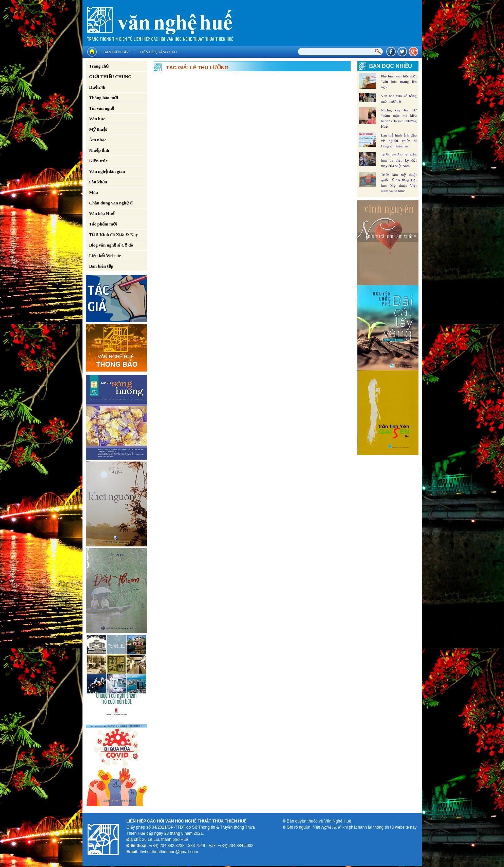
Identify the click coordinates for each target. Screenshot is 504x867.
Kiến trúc (98, 161)
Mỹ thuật (98, 129)
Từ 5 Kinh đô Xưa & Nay (114, 234)
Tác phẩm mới (103, 224)
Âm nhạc (98, 140)
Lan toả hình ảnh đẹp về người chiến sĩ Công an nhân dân (399, 141)
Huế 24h (97, 87)
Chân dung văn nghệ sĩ (111, 203)
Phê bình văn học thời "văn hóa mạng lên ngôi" (399, 82)
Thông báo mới (104, 98)
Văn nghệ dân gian (107, 171)
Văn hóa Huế (102, 213)
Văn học (97, 119)
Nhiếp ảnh (99, 150)
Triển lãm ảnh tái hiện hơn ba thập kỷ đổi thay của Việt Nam (399, 160)
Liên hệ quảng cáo (158, 52)
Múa (94, 192)
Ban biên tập (116, 52)
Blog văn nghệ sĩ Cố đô (111, 245)
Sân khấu (98, 182)
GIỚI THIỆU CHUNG (110, 77)
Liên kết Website (105, 256)
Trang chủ (99, 66)
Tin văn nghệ (102, 108)
